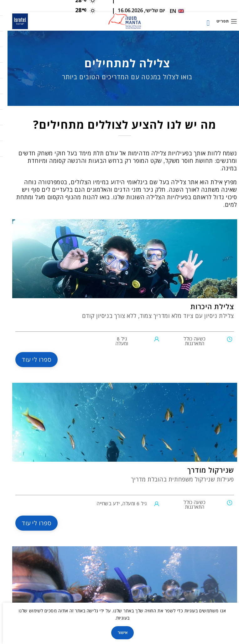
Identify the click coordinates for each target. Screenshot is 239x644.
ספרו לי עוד (29, 360)
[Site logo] (117, 21)
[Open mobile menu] (219, 21)
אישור (115, 632)
